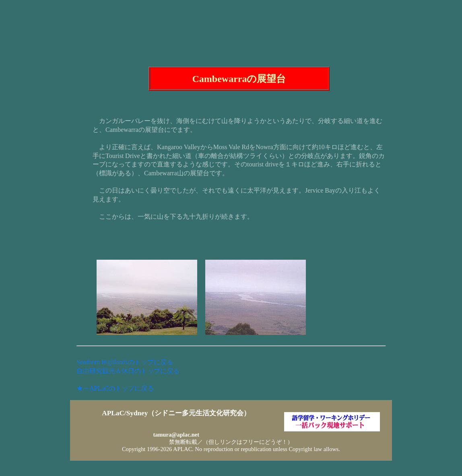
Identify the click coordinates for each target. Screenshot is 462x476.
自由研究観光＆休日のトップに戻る (128, 371)
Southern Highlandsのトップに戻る (125, 362)
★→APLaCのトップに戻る (115, 388)
